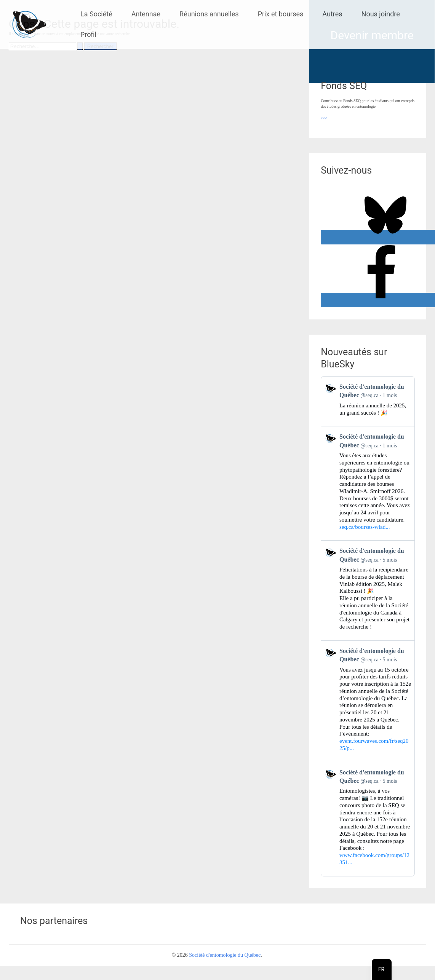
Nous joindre (381, 14)
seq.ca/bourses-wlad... (365, 527)
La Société (96, 14)
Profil (88, 34)
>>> (324, 118)
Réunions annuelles (209, 14)
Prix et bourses (281, 14)
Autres (332, 14)
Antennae (146, 14)
